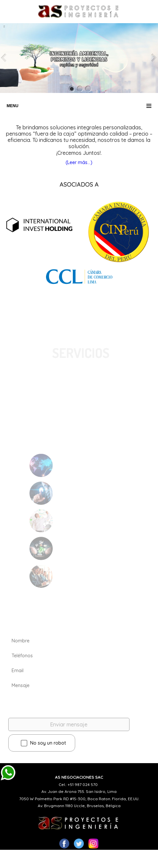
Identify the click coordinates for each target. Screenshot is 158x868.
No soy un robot (43, 743)
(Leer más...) (79, 162)
